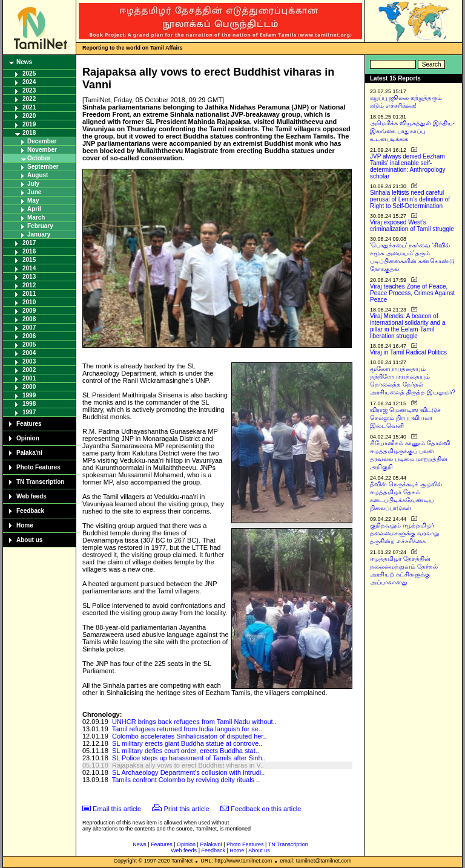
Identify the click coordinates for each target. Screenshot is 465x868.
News (24, 62)
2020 (29, 116)
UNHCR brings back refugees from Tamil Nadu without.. (194, 722)
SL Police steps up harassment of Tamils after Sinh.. (189, 758)
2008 (29, 319)
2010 (29, 302)
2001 (29, 378)
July (33, 184)
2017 (29, 243)
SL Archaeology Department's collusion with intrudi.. (188, 772)
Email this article (117, 809)
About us (29, 540)
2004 (29, 353)
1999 (29, 395)
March (36, 217)
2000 (29, 387)
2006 (29, 336)
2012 (29, 285)
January (39, 234)
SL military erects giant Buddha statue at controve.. (187, 743)
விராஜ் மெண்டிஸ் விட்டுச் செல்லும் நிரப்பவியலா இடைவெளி (405, 418)
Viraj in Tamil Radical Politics (408, 352)
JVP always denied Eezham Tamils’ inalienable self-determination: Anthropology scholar (408, 166)
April (34, 209)
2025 (29, 73)
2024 (29, 82)
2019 (29, 124)
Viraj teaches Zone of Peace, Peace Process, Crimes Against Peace (412, 293)
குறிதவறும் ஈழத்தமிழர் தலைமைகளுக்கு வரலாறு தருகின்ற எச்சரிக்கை (404, 533)
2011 (29, 294)
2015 (29, 260)
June (34, 192)
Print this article (187, 809)
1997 (29, 412)
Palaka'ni (29, 453)
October (39, 158)
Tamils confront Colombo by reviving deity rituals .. (186, 780)
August (38, 175)
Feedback (30, 511)
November (42, 150)
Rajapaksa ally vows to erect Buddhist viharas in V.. (188, 765)
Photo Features (38, 467)
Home (25, 525)
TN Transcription (40, 482)
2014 (29, 268)
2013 (29, 277)
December (42, 141)
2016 (29, 251)
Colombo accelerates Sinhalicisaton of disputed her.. (190, 736)
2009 (29, 311)
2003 (29, 361)
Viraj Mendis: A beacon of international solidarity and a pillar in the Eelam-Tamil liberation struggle (408, 326)
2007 (29, 328)
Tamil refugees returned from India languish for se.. (187, 729)
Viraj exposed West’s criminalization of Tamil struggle (412, 226)
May (33, 201)
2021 (29, 107)
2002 (29, 370)
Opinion (28, 438)
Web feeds (31, 496)
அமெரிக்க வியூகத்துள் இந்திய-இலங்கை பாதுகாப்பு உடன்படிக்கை (412, 131)
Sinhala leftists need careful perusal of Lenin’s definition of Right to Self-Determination (410, 199)
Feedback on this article (266, 809)
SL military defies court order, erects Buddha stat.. (186, 751)
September (43, 167)
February (40, 226)
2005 (29, 344)
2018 (29, 133)
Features (29, 424)
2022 (29, 99)
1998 (29, 404)
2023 (29, 90)
